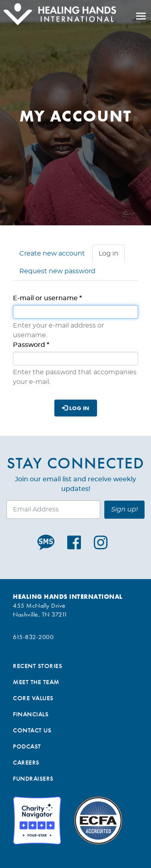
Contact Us (32, 730)
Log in (112, 256)
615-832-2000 (33, 637)
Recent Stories (37, 666)
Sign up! (124, 509)
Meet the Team (36, 682)
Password (31, 345)
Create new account (52, 254)
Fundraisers (33, 778)
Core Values (33, 698)
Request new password (57, 271)
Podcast (27, 746)
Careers (26, 762)
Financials (31, 714)
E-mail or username (47, 298)
